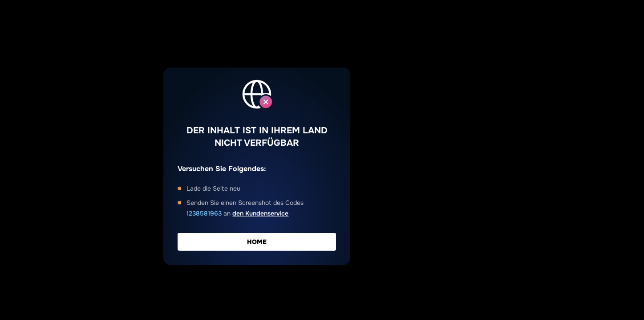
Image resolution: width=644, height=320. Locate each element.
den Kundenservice (260, 213)
